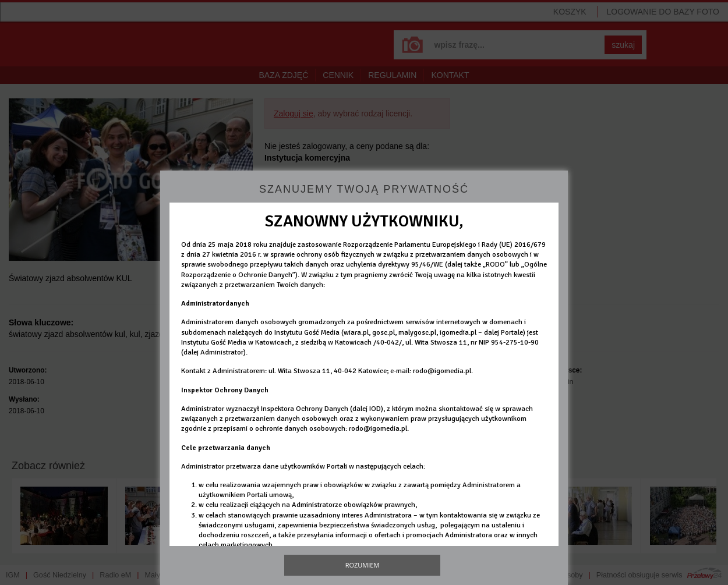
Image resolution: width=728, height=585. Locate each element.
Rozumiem (363, 565)
